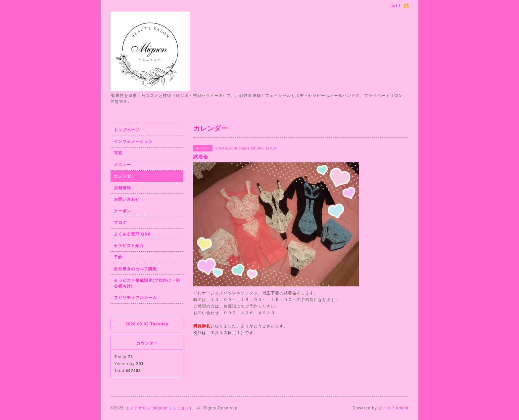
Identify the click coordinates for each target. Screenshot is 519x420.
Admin (402, 408)
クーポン (122, 211)
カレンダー (125, 176)
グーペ (385, 408)
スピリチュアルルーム (135, 298)
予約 (118, 257)
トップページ (127, 130)
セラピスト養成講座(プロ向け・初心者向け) (147, 283)
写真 (118, 153)
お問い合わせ (127, 199)
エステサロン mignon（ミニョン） (160, 408)
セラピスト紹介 (129, 246)
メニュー (122, 165)
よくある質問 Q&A (132, 234)
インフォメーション (133, 142)
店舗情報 (122, 188)
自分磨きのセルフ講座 (135, 269)
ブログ (120, 223)
